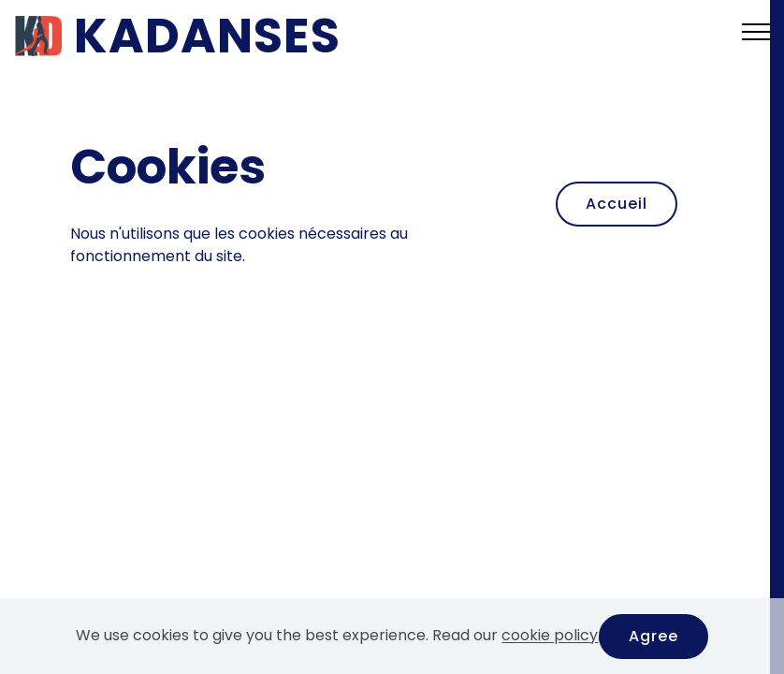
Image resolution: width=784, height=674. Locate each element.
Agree (653, 636)
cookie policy (550, 636)
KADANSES (207, 36)
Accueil (617, 204)
